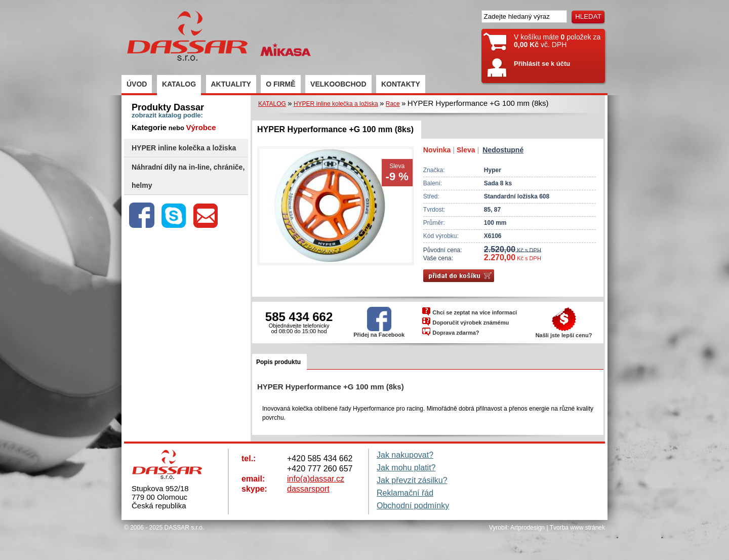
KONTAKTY (401, 84)
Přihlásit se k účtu (542, 64)
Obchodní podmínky (413, 506)
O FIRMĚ (280, 84)
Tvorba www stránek (577, 528)
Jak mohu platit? (406, 468)
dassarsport (308, 489)
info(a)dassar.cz (316, 479)
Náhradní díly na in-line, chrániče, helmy (188, 176)
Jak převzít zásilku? (412, 480)
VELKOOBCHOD (338, 84)
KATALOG (179, 84)
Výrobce (201, 127)
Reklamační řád (405, 493)
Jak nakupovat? (405, 455)
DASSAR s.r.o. (185, 528)
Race (393, 104)
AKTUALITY (231, 84)
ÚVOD (137, 84)
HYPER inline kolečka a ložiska (184, 148)
